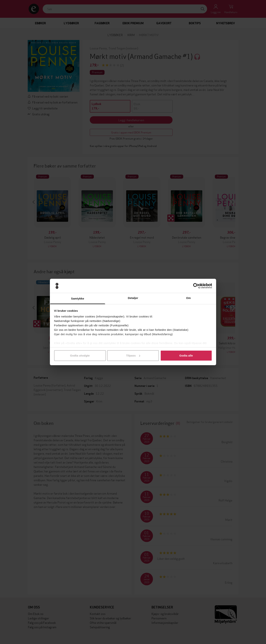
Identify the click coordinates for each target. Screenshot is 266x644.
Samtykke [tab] (78, 298)
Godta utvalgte (80, 356)
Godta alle (186, 356)
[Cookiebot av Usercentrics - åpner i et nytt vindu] (196, 286)
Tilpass (133, 356)
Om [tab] (188, 298)
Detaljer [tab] (133, 298)
